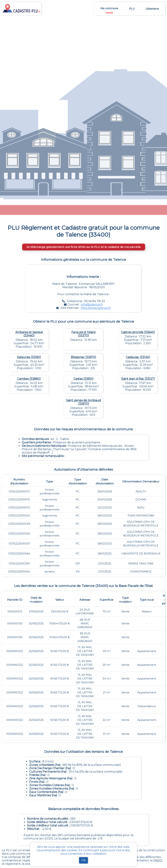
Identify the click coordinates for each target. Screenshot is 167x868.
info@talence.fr (92, 305)
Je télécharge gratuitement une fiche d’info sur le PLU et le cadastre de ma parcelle (83, 247)
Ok (83, 860)
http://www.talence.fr (96, 308)
